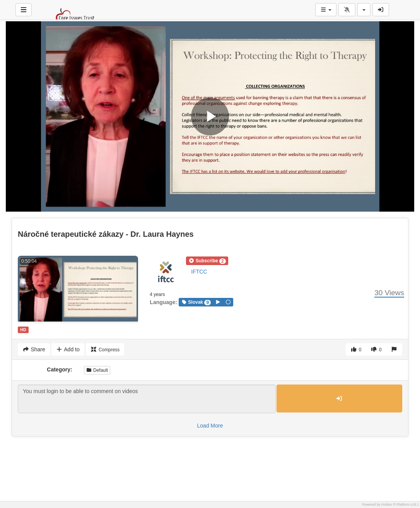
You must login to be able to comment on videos (147, 399)
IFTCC (199, 272)
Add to (68, 349)
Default (97, 370)
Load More (210, 426)
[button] (207, 261)
